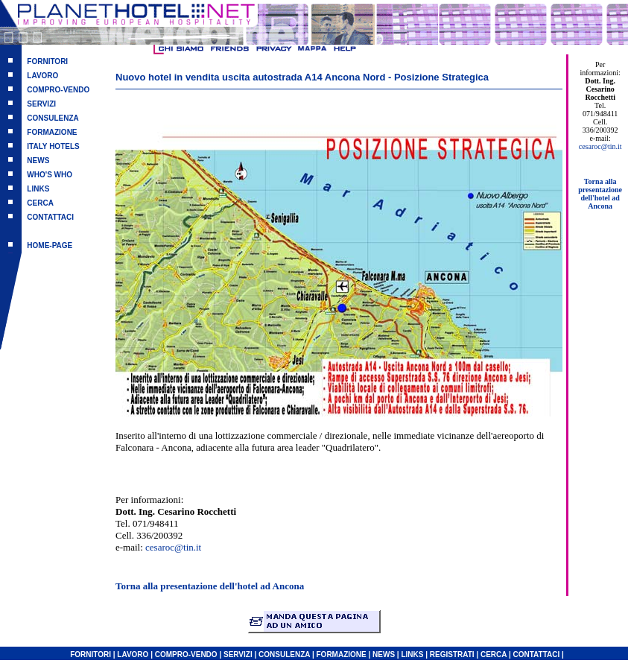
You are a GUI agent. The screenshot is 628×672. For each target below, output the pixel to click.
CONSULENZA (53, 118)
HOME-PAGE (50, 245)
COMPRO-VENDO (58, 90)
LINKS (38, 189)
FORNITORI (47, 61)
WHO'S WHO (50, 175)
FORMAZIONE (52, 132)
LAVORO (42, 76)
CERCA (40, 203)
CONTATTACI (50, 217)
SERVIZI (41, 104)
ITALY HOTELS (53, 146)
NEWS (38, 161)
